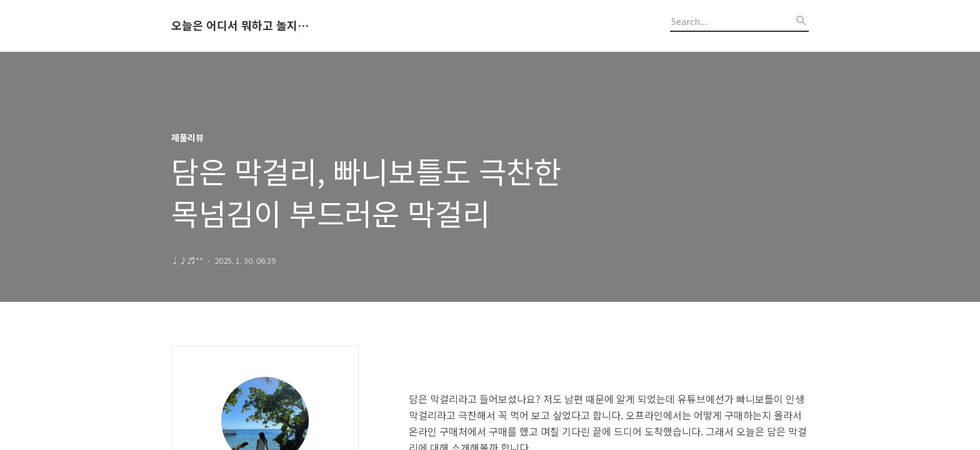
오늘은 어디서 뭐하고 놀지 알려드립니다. (240, 26)
